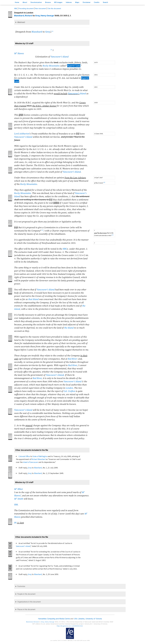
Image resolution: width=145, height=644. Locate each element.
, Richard (23, 16)
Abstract (21, 22)
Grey (48, 32)
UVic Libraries (79, 619)
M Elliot (18, 489)
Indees (69, 2)
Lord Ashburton (22, 134)
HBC (65, 249)
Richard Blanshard (39, 459)
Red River (72, 359)
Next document (41, 8)
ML (16, 8)
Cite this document (54, 8)
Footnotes (21, 586)
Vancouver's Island (60, 57)
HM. (16, 505)
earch (105, 2)
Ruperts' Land (74, 66)
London (69, 388)
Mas (77, 2)
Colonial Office (24, 456)
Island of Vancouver (30, 462)
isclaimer (87, 2)
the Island (69, 328)
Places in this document (26, 609)
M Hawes (19, 53)
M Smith (19, 499)
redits (97, 2)
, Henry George (45, 16)
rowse (48, 2)
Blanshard (37, 32)
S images (58, 2)
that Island (33, 299)
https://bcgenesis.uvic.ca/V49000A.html (70, 626)
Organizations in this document (29, 602)
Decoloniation (36, 2)
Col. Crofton (69, 391)
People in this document (26, 594)
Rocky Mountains (51, 66)
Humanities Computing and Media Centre (54, 619)
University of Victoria (94, 619)
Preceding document (26, 8)
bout (25, 2)
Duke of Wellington (40, 456)
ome (17, 2)
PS (15, 523)
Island (77, 93)
